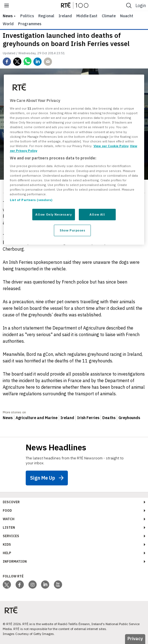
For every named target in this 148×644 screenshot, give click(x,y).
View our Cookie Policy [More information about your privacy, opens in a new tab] (111, 146)
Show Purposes (72, 230)
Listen (9, 527)
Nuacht (127, 16)
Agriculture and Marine (37, 418)
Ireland (65, 16)
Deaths (109, 418)
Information (15, 561)
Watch (9, 519)
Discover (11, 502)
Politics (27, 16)
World (8, 24)
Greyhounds (129, 418)
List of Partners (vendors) (31, 200)
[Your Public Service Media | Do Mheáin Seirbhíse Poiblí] (11, 610)
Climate (109, 16)
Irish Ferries (88, 418)
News (8, 418)
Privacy (135, 639)
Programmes (30, 24)
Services (11, 536)
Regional (46, 16)
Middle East (87, 16)
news (8, 16)
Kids (7, 544)
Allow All (97, 214)
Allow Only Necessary (53, 214)
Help (7, 553)
